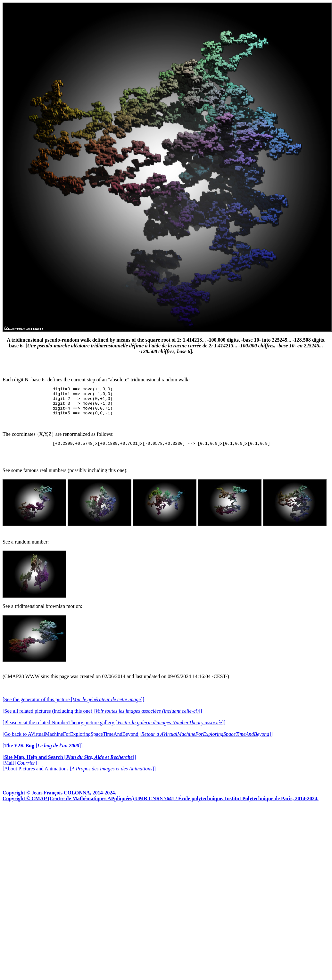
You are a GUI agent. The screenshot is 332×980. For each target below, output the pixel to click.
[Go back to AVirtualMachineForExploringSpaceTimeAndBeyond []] (138, 741)
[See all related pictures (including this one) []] (102, 718)
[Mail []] (21, 770)
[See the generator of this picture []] (73, 706)
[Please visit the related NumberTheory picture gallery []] (114, 729)
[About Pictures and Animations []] (79, 775)
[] (43, 752)
